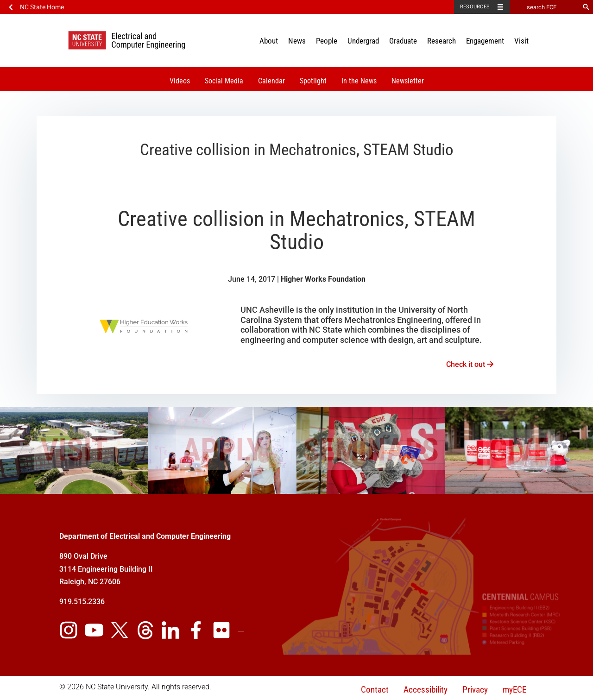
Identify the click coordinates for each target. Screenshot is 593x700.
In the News (359, 81)
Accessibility (426, 690)
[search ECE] (544, 7)
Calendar (271, 81)
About (269, 41)
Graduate (403, 41)
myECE (514, 690)
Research (442, 41)
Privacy (475, 690)
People (327, 41)
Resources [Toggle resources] (475, 7)
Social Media (224, 81)
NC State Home (42, 7)
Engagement (485, 41)
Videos (180, 81)
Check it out (470, 364)
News (297, 41)
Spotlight (313, 81)
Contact (375, 690)
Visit (521, 41)
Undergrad (363, 41)
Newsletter (408, 81)
